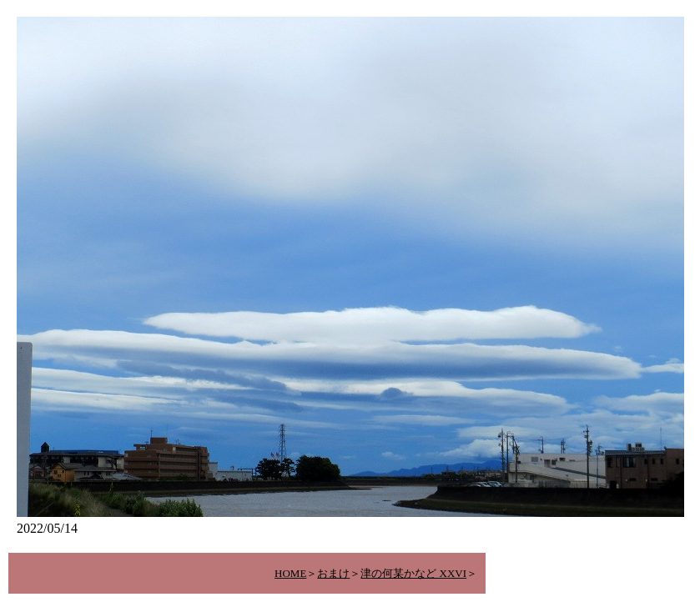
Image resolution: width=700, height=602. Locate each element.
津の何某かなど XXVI (413, 573)
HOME (290, 573)
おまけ (333, 573)
